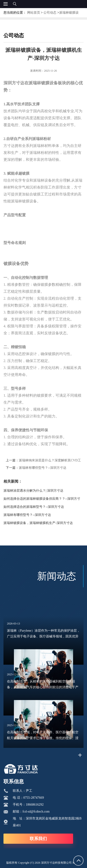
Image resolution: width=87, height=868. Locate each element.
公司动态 (50, 13)
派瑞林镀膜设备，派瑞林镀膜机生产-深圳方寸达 (38, 523)
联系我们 (38, 839)
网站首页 (34, 13)
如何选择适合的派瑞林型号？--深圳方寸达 (34, 507)
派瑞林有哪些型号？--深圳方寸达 (43, 468)
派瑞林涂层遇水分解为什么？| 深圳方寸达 (33, 491)
